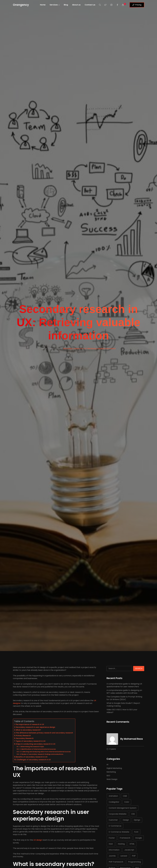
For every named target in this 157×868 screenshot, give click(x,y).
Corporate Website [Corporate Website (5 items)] (118, 814)
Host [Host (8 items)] (111, 844)
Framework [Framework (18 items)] (125, 838)
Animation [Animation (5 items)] (113, 796)
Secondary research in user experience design (35, 727)
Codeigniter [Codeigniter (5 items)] (114, 802)
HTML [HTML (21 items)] (132, 844)
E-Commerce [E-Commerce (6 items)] (115, 826)
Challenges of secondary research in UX (34, 760)
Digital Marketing (114, 768)
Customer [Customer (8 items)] (113, 820)
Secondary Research (25, 738)
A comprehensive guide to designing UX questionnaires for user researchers (124, 685)
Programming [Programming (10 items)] (134, 862)
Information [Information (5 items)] (114, 850)
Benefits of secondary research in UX (32, 757)
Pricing (137, 5)
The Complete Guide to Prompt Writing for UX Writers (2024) (124, 698)
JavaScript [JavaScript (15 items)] (129, 850)
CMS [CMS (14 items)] (125, 796)
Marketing (111, 772)
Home (43, 5)
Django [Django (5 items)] (137, 820)
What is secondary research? (28, 730)
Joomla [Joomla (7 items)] (112, 856)
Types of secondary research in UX (31, 741)
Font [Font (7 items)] (136, 832)
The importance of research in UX (30, 724)
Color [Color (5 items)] (127, 802)
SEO (108, 776)
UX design (38, 840)
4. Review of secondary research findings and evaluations (41, 754)
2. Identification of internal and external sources (38, 749)
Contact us (90, 5)
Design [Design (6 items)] (126, 820)
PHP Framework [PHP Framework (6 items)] (116, 862)
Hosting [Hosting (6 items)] (121, 844)
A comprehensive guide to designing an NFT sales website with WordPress (124, 692)
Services (55, 5)
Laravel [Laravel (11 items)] (124, 856)
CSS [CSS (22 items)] (133, 814)
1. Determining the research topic (32, 747)
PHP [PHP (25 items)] (134, 856)
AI (107, 765)
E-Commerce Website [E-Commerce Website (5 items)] (119, 832)
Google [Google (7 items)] (139, 838)
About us (76, 5)
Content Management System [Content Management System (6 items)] (123, 808)
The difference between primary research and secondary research (44, 733)
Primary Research (23, 736)
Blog (66, 5)
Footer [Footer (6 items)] (112, 838)
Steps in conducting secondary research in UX (36, 744)
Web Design (55, 349)
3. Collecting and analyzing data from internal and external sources (45, 752)
